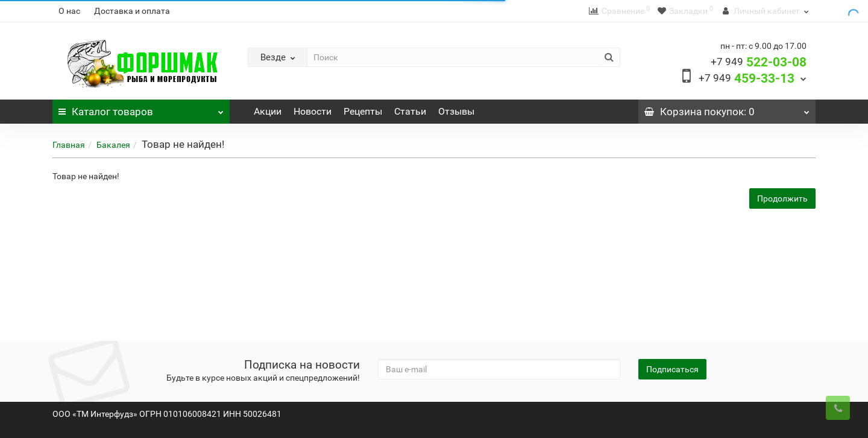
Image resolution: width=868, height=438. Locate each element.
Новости (313, 111)
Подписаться (672, 369)
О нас (69, 11)
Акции (268, 111)
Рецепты (363, 111)
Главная (69, 145)
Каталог (141, 109)
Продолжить (782, 198)
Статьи (410, 111)
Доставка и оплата (132, 11)
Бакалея (113, 145)
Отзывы (456, 111)
